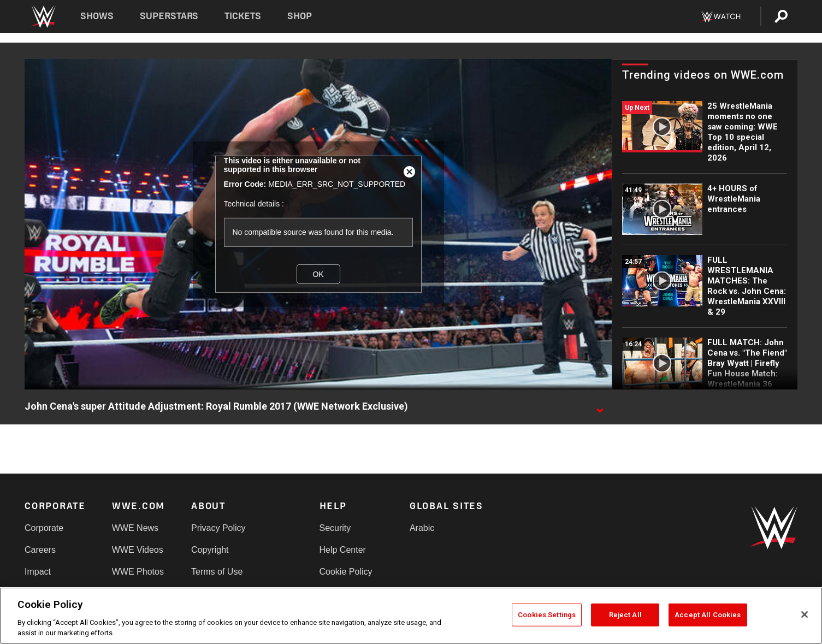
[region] (411, 616)
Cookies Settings (547, 615)
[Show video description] (600, 407)
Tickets (243, 16)
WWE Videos (138, 550)
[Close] (805, 615)
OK (318, 274)
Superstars (169, 16)
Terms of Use (217, 572)
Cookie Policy (346, 572)
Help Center (343, 550)
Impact (38, 572)
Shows (97, 16)
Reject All (625, 615)
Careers (40, 550)
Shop (300, 16)
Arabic (422, 528)
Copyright (210, 550)
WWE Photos (138, 572)
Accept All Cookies (708, 615)
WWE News (135, 528)
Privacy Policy (218, 528)
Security (335, 528)
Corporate (44, 528)
